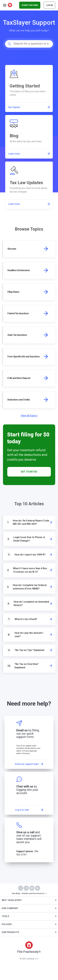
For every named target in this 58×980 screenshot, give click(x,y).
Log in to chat (22, 810)
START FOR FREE (30, 5)
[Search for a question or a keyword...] (29, 44)
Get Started (29, 472)
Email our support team (27, 764)
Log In (49, 5)
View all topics (29, 416)
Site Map (16, 893)
